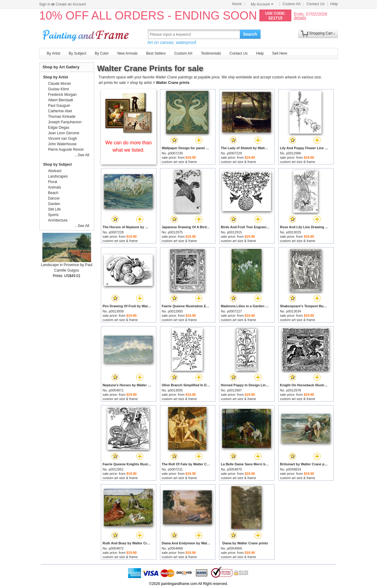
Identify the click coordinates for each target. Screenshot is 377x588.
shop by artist (141, 83)
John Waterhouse (62, 144)
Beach (53, 193)
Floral (53, 182)
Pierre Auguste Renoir (66, 150)
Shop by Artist (56, 77)
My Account (262, 4)
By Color (102, 53)
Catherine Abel (60, 111)
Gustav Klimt (59, 89)
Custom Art (292, 4)
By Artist (54, 53)
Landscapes (58, 176)
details (300, 18)
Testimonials (211, 53)
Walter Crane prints (173, 83)
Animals (55, 187)
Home (237, 4)
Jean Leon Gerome (64, 133)
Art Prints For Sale (87, 34)
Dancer (54, 198)
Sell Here (280, 53)
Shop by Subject (58, 164)
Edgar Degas (59, 128)
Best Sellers (156, 53)
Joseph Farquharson (65, 122)
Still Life (55, 209)
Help (334, 4)
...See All (82, 155)
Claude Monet (60, 84)
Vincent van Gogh (63, 139)
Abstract (55, 171)
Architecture (58, 220)
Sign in (45, 4)
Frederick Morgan (62, 95)
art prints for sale (112, 83)
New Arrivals (128, 53)
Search (250, 34)
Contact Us (315, 4)
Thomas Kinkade (62, 117)
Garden (54, 204)
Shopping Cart (321, 33)
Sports (53, 215)
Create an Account (71, 4)
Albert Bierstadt (61, 100)
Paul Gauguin (59, 106)
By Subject (78, 53)
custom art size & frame (180, 162)
